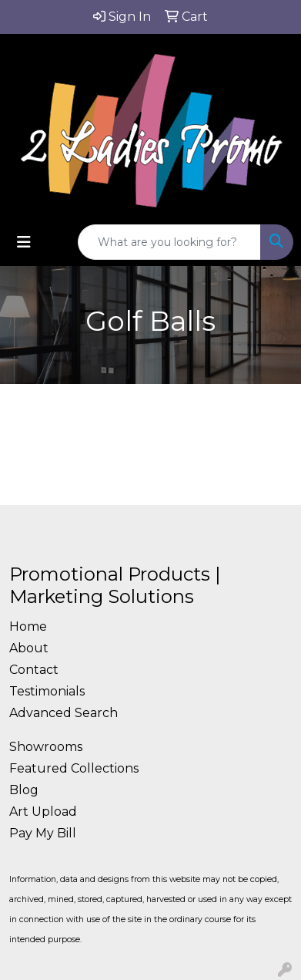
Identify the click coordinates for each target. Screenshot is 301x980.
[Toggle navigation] (24, 242)
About (29, 648)
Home (28, 626)
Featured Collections (74, 768)
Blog (24, 790)
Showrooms (46, 747)
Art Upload (43, 812)
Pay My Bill (43, 833)
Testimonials (47, 691)
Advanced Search (64, 713)
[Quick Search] (169, 242)
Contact (34, 670)
